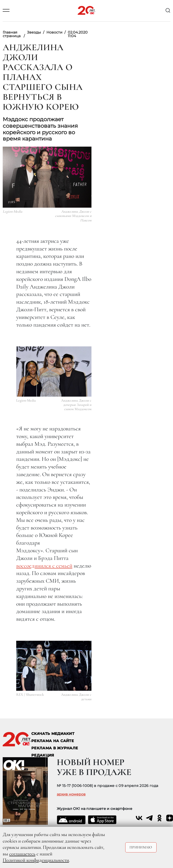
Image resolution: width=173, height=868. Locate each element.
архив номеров (71, 794)
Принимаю (141, 847)
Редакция (43, 755)
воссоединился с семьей (44, 566)
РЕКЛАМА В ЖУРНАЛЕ (55, 748)
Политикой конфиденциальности (36, 860)
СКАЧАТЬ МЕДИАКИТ (53, 734)
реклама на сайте (53, 741)
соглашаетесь (22, 854)
